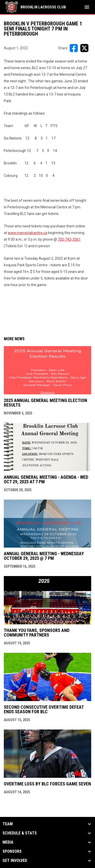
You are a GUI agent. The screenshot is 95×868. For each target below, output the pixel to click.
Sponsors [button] (12, 851)
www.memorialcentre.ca (27, 233)
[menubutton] (87, 7)
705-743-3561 (69, 239)
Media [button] (8, 842)
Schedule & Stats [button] (20, 833)
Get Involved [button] (15, 861)
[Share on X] (84, 48)
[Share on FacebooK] (74, 48)
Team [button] (8, 824)
